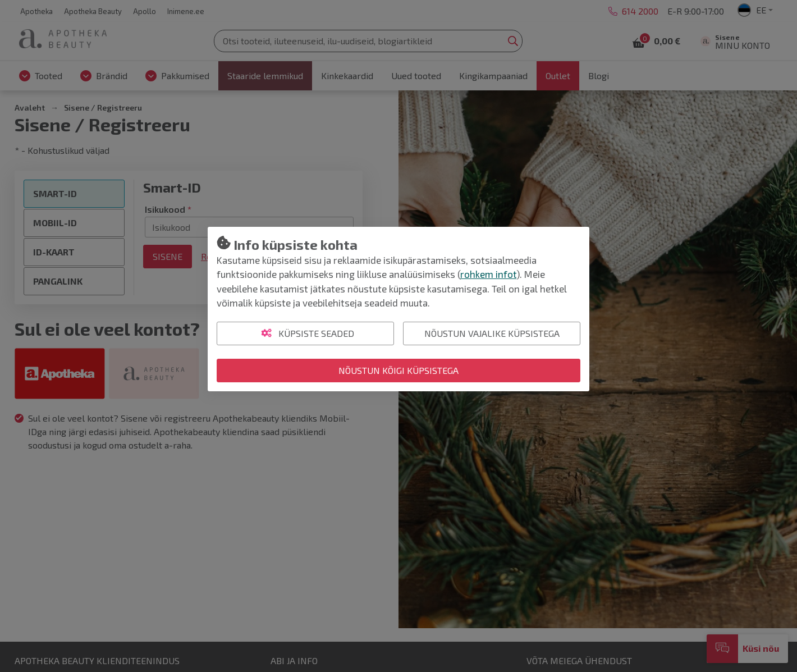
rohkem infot (488, 274)
